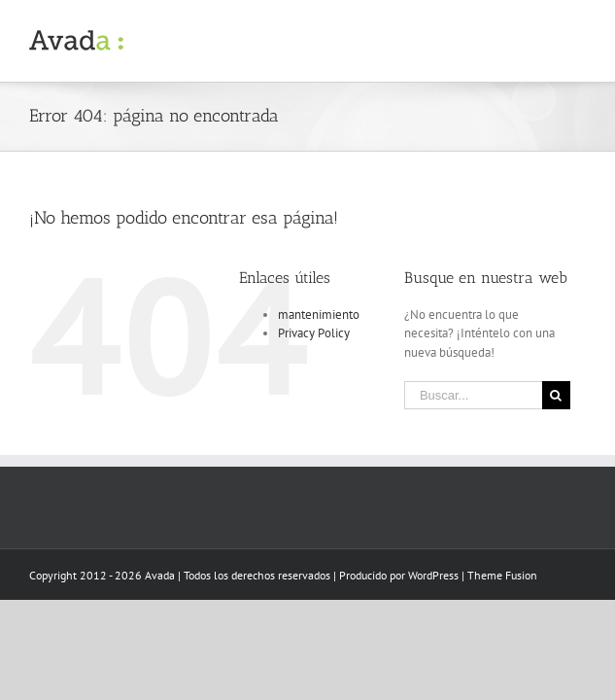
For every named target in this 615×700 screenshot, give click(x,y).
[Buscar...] (473, 395)
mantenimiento (319, 315)
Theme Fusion (502, 575)
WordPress (433, 575)
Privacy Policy (314, 333)
